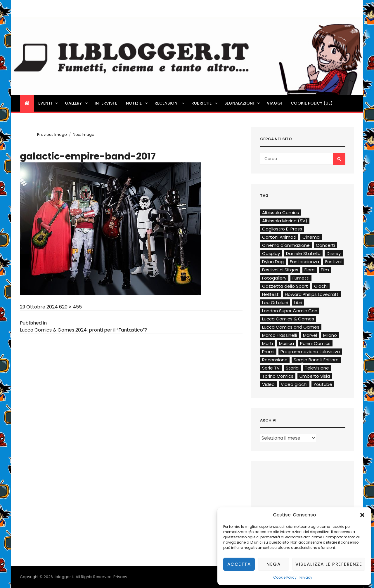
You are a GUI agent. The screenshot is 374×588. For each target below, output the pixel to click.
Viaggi (274, 103)
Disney (334, 253)
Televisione (317, 368)
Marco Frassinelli (279, 335)
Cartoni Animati (279, 237)
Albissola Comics (280, 213)
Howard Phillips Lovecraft (312, 294)
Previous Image (52, 135)
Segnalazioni (243, 103)
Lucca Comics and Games (291, 327)
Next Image (84, 135)
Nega (273, 564)
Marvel (310, 335)
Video (268, 384)
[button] (362, 515)
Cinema (311, 237)
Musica (286, 343)
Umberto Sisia (315, 376)
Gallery (77, 103)
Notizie (137, 103)
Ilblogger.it (64, 577)
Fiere (310, 270)
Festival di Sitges (280, 270)
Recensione (275, 360)
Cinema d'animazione (286, 245)
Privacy (306, 577)
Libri (298, 302)
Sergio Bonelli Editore (316, 360)
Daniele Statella (303, 253)
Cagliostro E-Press (282, 229)
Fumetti (301, 278)
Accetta (239, 564)
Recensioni (170, 103)
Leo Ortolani (275, 302)
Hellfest (270, 294)
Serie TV (271, 368)
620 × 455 (70, 307)
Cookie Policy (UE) (312, 103)
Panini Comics (315, 343)
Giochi (321, 286)
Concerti (325, 245)
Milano (330, 335)
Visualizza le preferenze (329, 564)
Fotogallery (274, 278)
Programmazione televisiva (310, 352)
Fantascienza (304, 262)
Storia (292, 368)
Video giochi (294, 384)
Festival (333, 262)
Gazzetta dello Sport (285, 286)
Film (325, 270)
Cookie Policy (285, 577)
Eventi (49, 103)
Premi (268, 352)
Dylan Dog (273, 262)
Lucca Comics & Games (288, 319)
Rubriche (205, 103)
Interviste (106, 103)
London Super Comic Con (290, 311)
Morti (267, 343)
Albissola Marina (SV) (285, 221)
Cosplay (271, 253)
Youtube (323, 384)
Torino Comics (278, 376)
